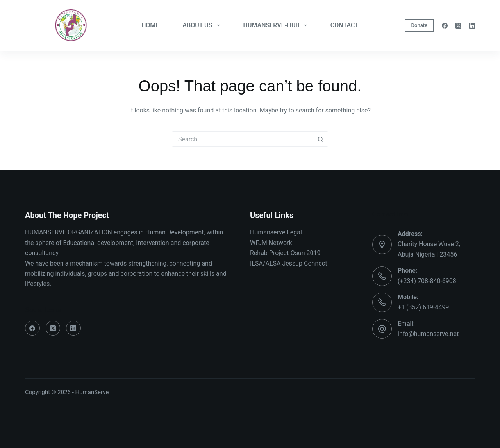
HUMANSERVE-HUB (277, 25)
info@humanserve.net (428, 334)
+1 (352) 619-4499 (423, 307)
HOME (150, 25)
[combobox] (243, 139)
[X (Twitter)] (458, 26)
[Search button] (320, 139)
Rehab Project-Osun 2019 (285, 253)
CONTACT (345, 25)
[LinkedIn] (472, 26)
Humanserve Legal (276, 232)
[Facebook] (445, 26)
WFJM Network (271, 243)
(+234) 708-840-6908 (427, 281)
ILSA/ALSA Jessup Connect (288, 263)
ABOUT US (203, 25)
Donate (419, 25)
